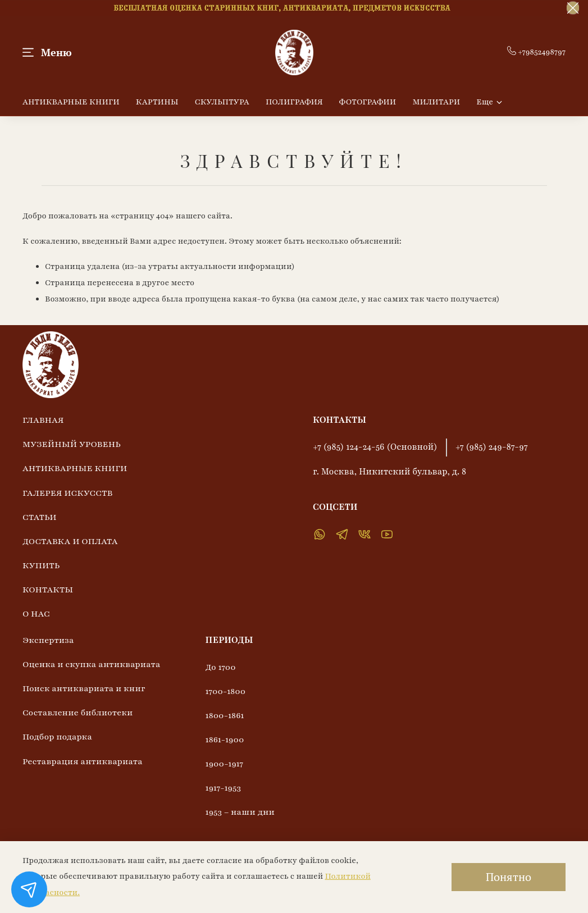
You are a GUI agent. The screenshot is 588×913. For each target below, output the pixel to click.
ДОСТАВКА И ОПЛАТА (70, 541)
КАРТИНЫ (157, 102)
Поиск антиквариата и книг (84, 688)
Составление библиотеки (78, 713)
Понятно (509, 877)
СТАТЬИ (40, 517)
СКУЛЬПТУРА (222, 102)
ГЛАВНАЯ (43, 420)
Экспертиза (48, 640)
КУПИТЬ (41, 565)
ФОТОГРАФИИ (368, 102)
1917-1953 (223, 788)
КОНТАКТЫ (48, 590)
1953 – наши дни (240, 812)
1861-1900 (225, 739)
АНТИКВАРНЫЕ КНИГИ (71, 102)
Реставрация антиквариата (83, 761)
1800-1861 (225, 715)
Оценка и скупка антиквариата (92, 664)
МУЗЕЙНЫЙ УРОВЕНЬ (72, 444)
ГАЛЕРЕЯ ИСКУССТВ (67, 493)
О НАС (36, 614)
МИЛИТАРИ (436, 102)
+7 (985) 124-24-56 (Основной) (375, 447)
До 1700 (221, 667)
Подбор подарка (57, 737)
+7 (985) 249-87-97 (492, 447)
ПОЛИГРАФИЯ (294, 102)
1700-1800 (226, 691)
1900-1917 (225, 764)
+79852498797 (536, 52)
